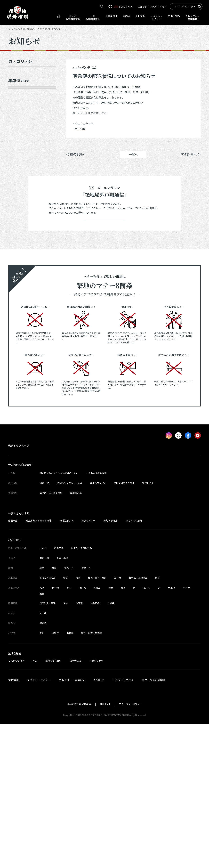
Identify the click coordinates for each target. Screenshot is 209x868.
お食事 (70, 777)
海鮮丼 (55, 777)
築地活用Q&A (67, 664)
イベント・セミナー (39, 824)
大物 (42, 731)
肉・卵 (186, 731)
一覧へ (133, 159)
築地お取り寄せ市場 (78, 848)
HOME (11, 29)
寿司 (42, 777)
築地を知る (174, 16)
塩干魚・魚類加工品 (81, 692)
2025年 (16, 126)
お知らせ (142, 7)
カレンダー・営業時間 (72, 824)
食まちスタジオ (98, 627)
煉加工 (97, 731)
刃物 (66, 747)
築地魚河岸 (76, 637)
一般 (93, 18)
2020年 (16, 183)
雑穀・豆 (86, 712)
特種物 (55, 731)
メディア (17, 84)
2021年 (16, 171)
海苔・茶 (69, 712)
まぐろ (43, 692)
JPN (116, 7)
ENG (123, 7)
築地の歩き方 (111, 664)
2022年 (16, 160)
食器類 (79, 747)
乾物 (42, 712)
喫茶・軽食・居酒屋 (92, 777)
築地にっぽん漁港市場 (51, 637)
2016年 (16, 217)
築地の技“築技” (53, 804)
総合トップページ (19, 589)
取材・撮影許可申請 (154, 824)
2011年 (16, 275)
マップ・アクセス (158, 7)
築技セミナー (149, 627)
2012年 (16, 263)
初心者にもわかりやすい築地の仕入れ (59, 617)
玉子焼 (118, 722)
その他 (43, 757)
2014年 (16, 240)
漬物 (78, 722)
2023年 (16, 148)
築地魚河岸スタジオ (124, 627)
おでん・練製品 (48, 722)
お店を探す (111, 16)
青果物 (172, 731)
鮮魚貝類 (59, 692)
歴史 (35, 804)
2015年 (16, 229)
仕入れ (73, 18)
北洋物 (82, 731)
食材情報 (140, 16)
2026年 (16, 114)
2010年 (16, 286)
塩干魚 (147, 731)
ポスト (173, 144)
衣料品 (111, 747)
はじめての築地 (134, 664)
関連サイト (105, 848)
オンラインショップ (185, 6)
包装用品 (95, 747)
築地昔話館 (75, 804)
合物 (123, 731)
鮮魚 (69, 731)
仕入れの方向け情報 (20, 608)
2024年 (16, 137)
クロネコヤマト (84, 123)
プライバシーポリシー (130, 848)
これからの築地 (16, 804)
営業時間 (193, 18)
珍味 (66, 722)
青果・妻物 (62, 702)
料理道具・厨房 (48, 747)
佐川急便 (80, 129)
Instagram (192, 144)
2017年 (16, 206)
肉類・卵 (44, 702)
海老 (111, 731)
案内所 (126, 16)
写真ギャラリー (97, 804)
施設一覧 (44, 627)
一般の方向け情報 (19, 657)
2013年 (16, 252)
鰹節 (54, 712)
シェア (154, 144)
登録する (104, 359)
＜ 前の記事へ (76, 159)
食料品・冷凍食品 (138, 722)
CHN (130, 7)
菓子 (157, 722)
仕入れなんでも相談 (96, 617)
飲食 (42, 737)
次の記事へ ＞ (191, 159)
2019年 (16, 194)
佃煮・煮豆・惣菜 (97, 722)
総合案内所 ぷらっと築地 (69, 627)
